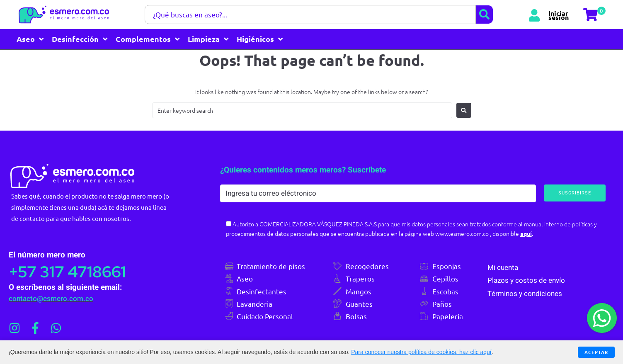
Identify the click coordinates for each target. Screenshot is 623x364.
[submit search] (484, 15)
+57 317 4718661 (72, 270)
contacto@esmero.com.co (50, 297)
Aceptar (596, 352)
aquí (532, 233)
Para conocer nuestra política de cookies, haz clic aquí (421, 352)
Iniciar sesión (558, 15)
